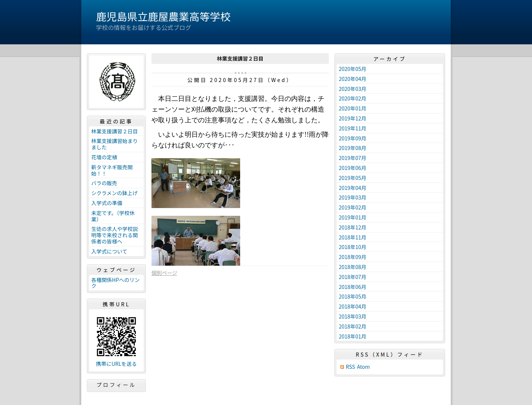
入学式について (109, 251)
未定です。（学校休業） (113, 216)
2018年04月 (353, 306)
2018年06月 (353, 287)
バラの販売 (104, 183)
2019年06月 (353, 168)
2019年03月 (353, 197)
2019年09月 (353, 138)
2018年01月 (353, 336)
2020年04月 (353, 79)
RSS (350, 367)
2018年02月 (353, 326)
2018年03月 (353, 316)
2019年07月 (353, 158)
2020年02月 (353, 98)
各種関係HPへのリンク (115, 283)
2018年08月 (353, 267)
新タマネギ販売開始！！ (112, 170)
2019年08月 (353, 148)
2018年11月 (353, 237)
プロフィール (116, 385)
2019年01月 (353, 217)
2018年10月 (353, 247)
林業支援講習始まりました (115, 144)
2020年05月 (353, 69)
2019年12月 (353, 118)
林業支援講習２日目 (115, 131)
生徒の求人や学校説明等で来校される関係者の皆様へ (115, 235)
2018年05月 (353, 296)
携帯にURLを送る (117, 364)
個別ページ (164, 273)
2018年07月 (353, 277)
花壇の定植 (104, 157)
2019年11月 (353, 128)
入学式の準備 (107, 203)
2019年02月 (353, 207)
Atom (363, 367)
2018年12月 (353, 227)
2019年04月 (353, 188)
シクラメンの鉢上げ (115, 193)
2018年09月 (353, 257)
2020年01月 (353, 108)
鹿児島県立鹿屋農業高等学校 (163, 16)
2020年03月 (353, 89)
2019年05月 (353, 178)
